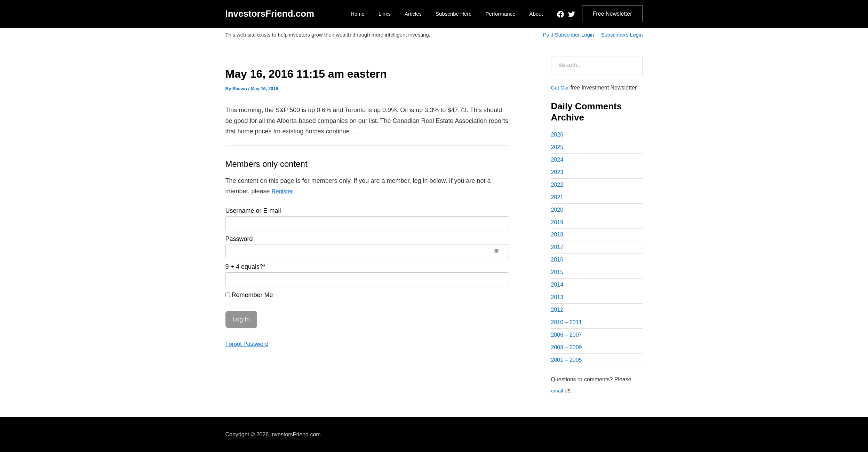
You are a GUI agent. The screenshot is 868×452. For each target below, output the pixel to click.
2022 (557, 186)
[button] (612, 14)
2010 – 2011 (567, 328)
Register (283, 191)
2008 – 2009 (567, 354)
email (558, 397)
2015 (557, 276)
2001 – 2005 (567, 367)
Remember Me (249, 295)
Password (239, 239)
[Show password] (496, 251)
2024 (557, 160)
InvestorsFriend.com (270, 14)
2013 (557, 302)
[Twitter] (572, 14)
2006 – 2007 (567, 341)
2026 (557, 135)
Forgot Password (249, 344)
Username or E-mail (253, 211)
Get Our (561, 88)
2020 (557, 212)
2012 (557, 315)
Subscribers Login (622, 35)
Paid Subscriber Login (569, 35)
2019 (557, 225)
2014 (557, 289)
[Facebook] (560, 14)
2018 (557, 238)
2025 (557, 147)
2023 (557, 173)
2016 (557, 263)
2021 (557, 199)
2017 (557, 251)
